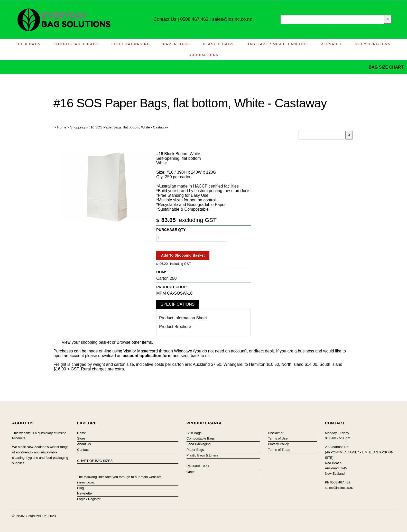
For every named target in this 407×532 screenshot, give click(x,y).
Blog (80, 488)
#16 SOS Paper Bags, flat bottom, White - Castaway (128, 127)
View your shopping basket (86, 342)
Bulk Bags (29, 44)
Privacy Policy (278, 444)
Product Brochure (175, 327)
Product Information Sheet (183, 318)
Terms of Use (278, 438)
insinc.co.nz (86, 482)
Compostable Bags (76, 44)
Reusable (332, 44)
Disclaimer (276, 433)
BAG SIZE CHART (387, 67)
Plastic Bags (218, 44)
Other (191, 472)
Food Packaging (131, 44)
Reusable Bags (198, 466)
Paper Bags (177, 44)
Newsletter (85, 493)
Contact (83, 450)
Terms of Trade (279, 450)
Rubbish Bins (204, 55)
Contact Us (165, 19)
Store (81, 438)
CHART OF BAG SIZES (95, 461)
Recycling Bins (373, 44)
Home (62, 127)
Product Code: (172, 287)
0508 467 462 (194, 19)
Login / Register (89, 499)
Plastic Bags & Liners (202, 455)
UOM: (161, 272)
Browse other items (134, 342)
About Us (84, 444)
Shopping (77, 127)
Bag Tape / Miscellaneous (277, 44)
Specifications (178, 304)
